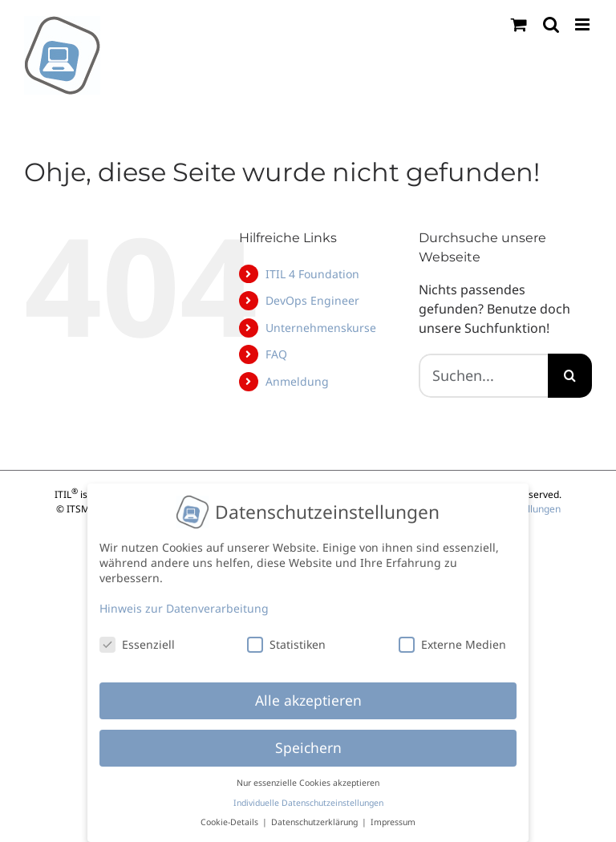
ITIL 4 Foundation (312, 274)
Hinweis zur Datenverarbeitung (184, 602)
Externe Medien (452, 638)
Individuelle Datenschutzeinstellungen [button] (308, 796)
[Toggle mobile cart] (519, 24)
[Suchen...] (483, 376)
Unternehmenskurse (321, 328)
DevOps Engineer (312, 300)
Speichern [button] (308, 742)
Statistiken (286, 638)
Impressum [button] (393, 816)
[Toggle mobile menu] (584, 24)
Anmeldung (297, 381)
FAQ (276, 354)
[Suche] (570, 376)
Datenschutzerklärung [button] (316, 816)
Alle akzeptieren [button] (308, 694)
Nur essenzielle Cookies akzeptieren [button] (308, 777)
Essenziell (137, 638)
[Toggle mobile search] (551, 24)
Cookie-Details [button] (231, 816)
